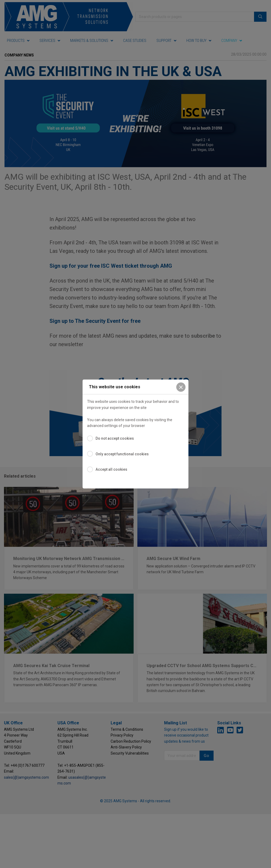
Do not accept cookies (115, 438)
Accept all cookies (111, 469)
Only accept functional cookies (122, 454)
